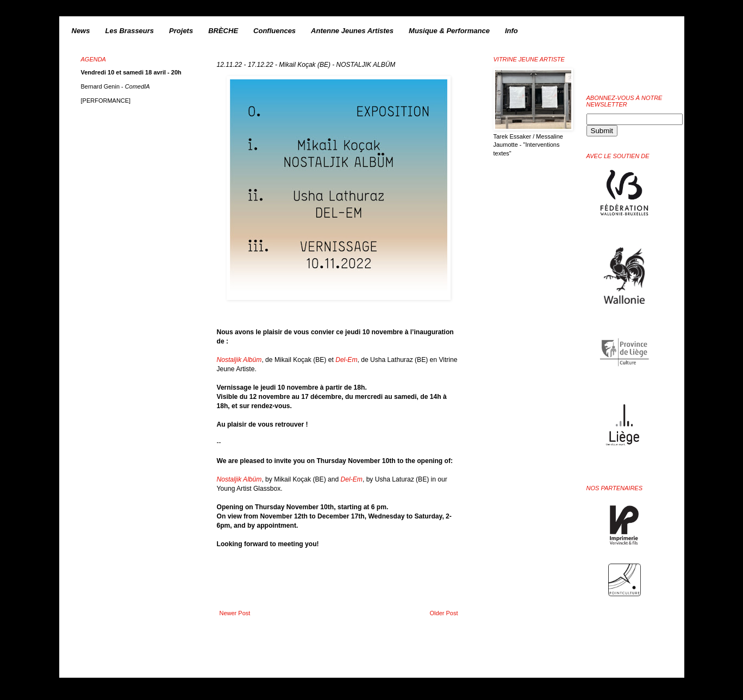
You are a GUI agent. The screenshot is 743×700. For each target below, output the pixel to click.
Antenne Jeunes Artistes (352, 31)
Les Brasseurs (129, 31)
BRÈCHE (223, 31)
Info (511, 31)
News (81, 31)
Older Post (444, 613)
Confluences (274, 31)
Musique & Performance (449, 31)
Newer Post (235, 613)
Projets (181, 31)
